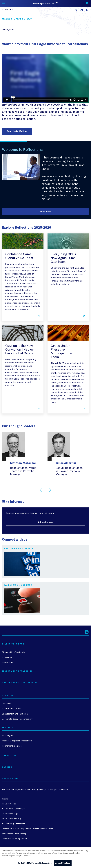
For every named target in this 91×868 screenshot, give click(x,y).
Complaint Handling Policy (14, 839)
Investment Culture (11, 709)
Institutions (8, 663)
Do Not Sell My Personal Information (35, 863)
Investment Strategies (17, 671)
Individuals (7, 658)
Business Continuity (12, 819)
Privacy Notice (9, 804)
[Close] (87, 851)
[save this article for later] (87, 10)
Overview (6, 703)
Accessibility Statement (13, 824)
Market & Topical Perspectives (17, 741)
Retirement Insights (12, 746)
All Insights (7, 10)
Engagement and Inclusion (15, 714)
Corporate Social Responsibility (17, 719)
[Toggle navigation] (4, 3)
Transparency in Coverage (15, 834)
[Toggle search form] (87, 3)
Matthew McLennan (23, 463)
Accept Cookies (63, 863)
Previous (42, 490)
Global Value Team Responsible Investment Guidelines (28, 829)
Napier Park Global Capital (20, 682)
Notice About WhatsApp (13, 809)
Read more (45, 212)
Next (49, 490)
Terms (5, 799)
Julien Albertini (66, 463)
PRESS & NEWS (10, 778)
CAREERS (7, 767)
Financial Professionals (14, 652)
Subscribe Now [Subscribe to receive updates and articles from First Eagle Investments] (45, 522)
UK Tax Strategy (10, 814)
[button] (76, 10)
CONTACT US (9, 756)
